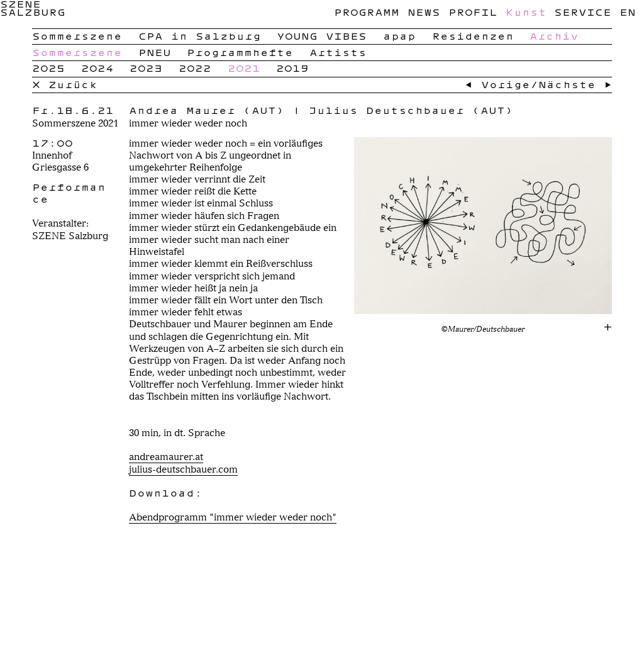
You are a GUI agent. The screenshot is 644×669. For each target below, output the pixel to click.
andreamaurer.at (166, 457)
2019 (292, 68)
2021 (244, 68)
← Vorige (497, 84)
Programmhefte (240, 52)
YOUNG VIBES (322, 36)
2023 (146, 68)
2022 (195, 68)
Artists (338, 52)
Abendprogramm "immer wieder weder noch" (233, 517)
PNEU (155, 52)
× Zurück (65, 84)
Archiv (554, 36)
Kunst (526, 12)
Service (583, 12)
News (424, 12)
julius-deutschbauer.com (183, 469)
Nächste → (575, 84)
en (628, 12)
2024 (97, 68)
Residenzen (473, 36)
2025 (48, 68)
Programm (367, 12)
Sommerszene (77, 36)
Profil (473, 12)
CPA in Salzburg (200, 36)
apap (399, 36)
